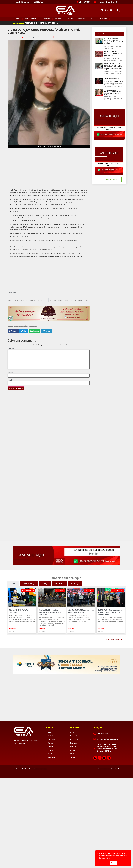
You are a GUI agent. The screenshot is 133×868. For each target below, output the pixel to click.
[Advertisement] (48, 167)
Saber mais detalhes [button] (104, 858)
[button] (119, 10)
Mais (115, 19)
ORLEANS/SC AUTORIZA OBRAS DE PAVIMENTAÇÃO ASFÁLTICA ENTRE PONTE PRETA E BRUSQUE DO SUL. (81, 611)
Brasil (18, 19)
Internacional (52, 740)
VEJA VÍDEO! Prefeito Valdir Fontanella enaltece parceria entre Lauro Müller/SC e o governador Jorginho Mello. (110, 612)
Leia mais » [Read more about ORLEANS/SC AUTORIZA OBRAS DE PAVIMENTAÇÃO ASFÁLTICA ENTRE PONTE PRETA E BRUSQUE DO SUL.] (71, 628)
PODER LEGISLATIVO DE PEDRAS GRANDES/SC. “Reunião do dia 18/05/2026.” (19, 611)
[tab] (13, 584)
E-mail (10, 380)
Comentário (12, 349)
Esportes (47, 19)
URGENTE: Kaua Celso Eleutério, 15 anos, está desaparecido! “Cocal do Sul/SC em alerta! (114, 41)
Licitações (103, 19)
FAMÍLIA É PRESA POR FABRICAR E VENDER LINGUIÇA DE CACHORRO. (114, 54)
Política (59, 19)
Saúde (70, 19)
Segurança (82, 19)
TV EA (93, 19)
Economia (51, 743)
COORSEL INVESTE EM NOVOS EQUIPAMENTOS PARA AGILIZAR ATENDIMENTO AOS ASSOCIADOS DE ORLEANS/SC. (50, 612)
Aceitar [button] (113, 863)
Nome (10, 373)
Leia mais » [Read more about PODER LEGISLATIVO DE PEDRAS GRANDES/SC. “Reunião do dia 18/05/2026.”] (13, 628)
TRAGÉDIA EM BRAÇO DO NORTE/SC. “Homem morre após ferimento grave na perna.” (114, 80)
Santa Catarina (32, 19)
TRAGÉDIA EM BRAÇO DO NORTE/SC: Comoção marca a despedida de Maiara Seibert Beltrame (113, 92)
